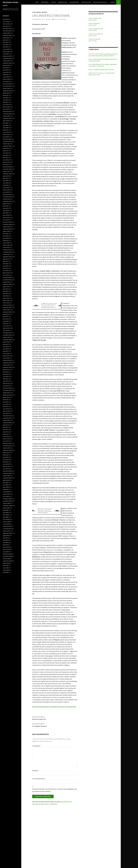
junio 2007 (6, 540)
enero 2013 (6, 386)
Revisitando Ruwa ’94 (55, 718)
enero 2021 (6, 164)
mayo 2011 (6, 432)
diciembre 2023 (7, 84)
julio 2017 (5, 261)
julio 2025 (5, 40)
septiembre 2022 (7, 118)
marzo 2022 (6, 132)
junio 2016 (6, 291)
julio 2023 (5, 95)
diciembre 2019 (7, 194)
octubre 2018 (6, 227)
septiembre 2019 (7, 201)
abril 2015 (5, 324)
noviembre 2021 (7, 141)
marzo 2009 (6, 492)
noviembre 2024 (7, 58)
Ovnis (37, 2)
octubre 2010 (6, 448)
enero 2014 (6, 358)
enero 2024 (6, 81)
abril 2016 (5, 296)
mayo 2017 (6, 266)
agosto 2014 (6, 342)
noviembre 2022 (7, 114)
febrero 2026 (6, 24)
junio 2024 (6, 70)
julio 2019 (5, 206)
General (113, 2)
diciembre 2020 (7, 167)
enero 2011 (6, 441)
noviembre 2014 (7, 335)
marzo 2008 (6, 519)
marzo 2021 (6, 160)
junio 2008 (6, 513)
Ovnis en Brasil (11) (94, 23)
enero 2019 (6, 220)
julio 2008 (5, 510)
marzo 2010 (6, 464)
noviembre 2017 (7, 252)
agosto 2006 (6, 563)
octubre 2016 (6, 282)
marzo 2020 (6, 188)
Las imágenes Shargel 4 (55, 725)
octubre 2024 (6, 61)
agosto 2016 (6, 287)
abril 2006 (5, 572)
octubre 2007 (6, 531)
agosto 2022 (6, 121)
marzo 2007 (6, 547)
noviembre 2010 (7, 446)
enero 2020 (6, 192)
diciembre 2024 (7, 56)
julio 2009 (5, 483)
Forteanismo (45, 2)
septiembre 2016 (7, 284)
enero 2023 (6, 109)
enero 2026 (6, 26)
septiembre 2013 (7, 367)
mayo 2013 (6, 377)
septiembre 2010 (7, 450)
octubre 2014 (6, 337)
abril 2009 (5, 489)
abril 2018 (5, 241)
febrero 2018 (6, 245)
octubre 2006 (6, 559)
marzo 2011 (6, 436)
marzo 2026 (6, 22)
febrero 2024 (6, 79)
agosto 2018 (6, 231)
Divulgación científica (100, 2)
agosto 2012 (6, 397)
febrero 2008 (6, 522)
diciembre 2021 (7, 139)
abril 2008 (5, 517)
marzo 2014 (6, 353)
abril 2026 (5, 19)
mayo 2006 (6, 570)
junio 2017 (6, 264)
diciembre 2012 (7, 388)
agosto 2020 (6, 176)
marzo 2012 (6, 409)
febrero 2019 (6, 217)
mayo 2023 (6, 100)
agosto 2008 (6, 508)
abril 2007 (5, 545)
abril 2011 (5, 434)
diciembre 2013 (7, 360)
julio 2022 (5, 123)
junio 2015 (6, 319)
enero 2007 (6, 552)
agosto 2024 (6, 65)
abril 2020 (5, 185)
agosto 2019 (6, 204)
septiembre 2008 (7, 506)
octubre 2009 (6, 476)
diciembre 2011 (7, 416)
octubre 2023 (6, 88)
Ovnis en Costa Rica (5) (95, 34)
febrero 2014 (6, 356)
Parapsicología (63, 2)
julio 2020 (5, 178)
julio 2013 (5, 372)
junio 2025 (6, 42)
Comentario (37, 746)
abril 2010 (5, 462)
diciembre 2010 (7, 443)
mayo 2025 (6, 45)
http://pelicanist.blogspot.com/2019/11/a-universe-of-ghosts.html (54, 707)
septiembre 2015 (7, 312)
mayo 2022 (6, 128)
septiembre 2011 (7, 423)
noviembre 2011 (7, 418)
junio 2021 (6, 153)
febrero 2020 (6, 190)
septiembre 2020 (7, 174)
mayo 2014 (6, 349)
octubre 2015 (6, 310)
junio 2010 (6, 457)
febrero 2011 (6, 439)
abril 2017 (5, 268)
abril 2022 (5, 130)
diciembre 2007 (7, 526)
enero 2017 (6, 275)
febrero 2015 (6, 328)
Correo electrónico (39, 779)
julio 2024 (5, 68)
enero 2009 (6, 496)
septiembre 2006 (7, 561)
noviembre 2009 (7, 473)
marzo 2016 (6, 298)
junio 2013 (6, 374)
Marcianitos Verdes (11, 2)
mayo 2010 (6, 459)
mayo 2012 (6, 404)
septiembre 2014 (7, 340)
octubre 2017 (6, 254)
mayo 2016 (6, 294)
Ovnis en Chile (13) (94, 39)
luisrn (49, 19)
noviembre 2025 (7, 31)
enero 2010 (6, 469)
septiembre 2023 (7, 91)
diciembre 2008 (7, 499)
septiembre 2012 (7, 395)
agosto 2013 (6, 370)
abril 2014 (5, 351)
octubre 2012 (6, 393)
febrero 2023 (6, 107)
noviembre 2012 (7, 390)
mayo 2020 (6, 183)
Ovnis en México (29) (95, 18)
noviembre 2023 (7, 86)
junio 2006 (6, 568)
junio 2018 (6, 236)
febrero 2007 (6, 549)
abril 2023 (5, 102)
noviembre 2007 (7, 529)
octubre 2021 (6, 144)
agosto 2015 (6, 314)
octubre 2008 (6, 503)
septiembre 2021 (7, 146)
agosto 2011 (6, 425)
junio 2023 (6, 98)
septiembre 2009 (7, 478)
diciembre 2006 (7, 554)
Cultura (53, 2)
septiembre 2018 (7, 229)
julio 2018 (5, 234)
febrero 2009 (6, 494)
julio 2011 (5, 427)
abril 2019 (5, 213)
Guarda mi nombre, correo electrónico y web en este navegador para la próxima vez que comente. (55, 790)
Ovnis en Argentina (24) (96, 29)
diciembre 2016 (7, 277)
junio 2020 (6, 181)
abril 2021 (5, 158)
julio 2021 (5, 151)
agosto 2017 (6, 259)
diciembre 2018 (7, 222)
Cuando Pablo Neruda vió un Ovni (104, 69)
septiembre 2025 (7, 35)
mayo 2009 (6, 487)
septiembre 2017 (7, 257)
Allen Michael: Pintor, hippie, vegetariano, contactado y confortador (103, 65)
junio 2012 (6, 402)
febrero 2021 (6, 162)
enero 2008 (6, 524)
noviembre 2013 (7, 363)
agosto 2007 (6, 536)
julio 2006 (5, 566)
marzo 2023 (6, 105)
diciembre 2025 (7, 28)
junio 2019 (6, 208)
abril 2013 (5, 379)
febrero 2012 (6, 411)
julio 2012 (5, 400)
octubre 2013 (6, 365)
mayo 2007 (6, 542)
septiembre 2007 (7, 533)
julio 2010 (5, 455)
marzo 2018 (6, 243)
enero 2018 (6, 247)
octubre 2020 (6, 171)
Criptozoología (86, 2)
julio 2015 (5, 317)
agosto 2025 (6, 38)
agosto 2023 (6, 93)
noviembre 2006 (7, 556)
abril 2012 (5, 406)
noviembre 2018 (7, 224)
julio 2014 (5, 344)
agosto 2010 (6, 453)
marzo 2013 (6, 381)
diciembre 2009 (7, 471)
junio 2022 (6, 125)
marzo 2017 (6, 270)
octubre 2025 (6, 33)
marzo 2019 (6, 215)
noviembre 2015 (7, 307)
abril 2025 (5, 47)
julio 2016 (5, 289)
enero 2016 (6, 303)
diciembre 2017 (7, 250)
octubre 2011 (6, 420)
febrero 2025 (6, 52)
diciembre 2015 (7, 305)
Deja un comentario (60, 19)
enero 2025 (6, 54)
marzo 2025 (6, 49)
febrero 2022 (6, 135)
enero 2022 (6, 137)
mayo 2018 (6, 238)
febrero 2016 (6, 300)
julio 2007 (5, 538)
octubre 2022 (6, 116)
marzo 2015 (6, 326)
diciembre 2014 (7, 333)
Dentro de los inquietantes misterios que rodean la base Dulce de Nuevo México (103, 55)
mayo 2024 (6, 72)
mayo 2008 (6, 515)
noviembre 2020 (7, 169)
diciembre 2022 (7, 111)
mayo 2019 (6, 211)
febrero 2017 (6, 273)
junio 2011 (6, 430)
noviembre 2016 (7, 280)
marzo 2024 (6, 77)
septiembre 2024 (7, 63)
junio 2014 (6, 347)
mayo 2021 (6, 155)
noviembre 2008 (7, 501)
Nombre (36, 770)
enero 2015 (6, 330)
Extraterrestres (74, 2)
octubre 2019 (6, 199)
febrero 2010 (6, 466)
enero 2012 (6, 413)
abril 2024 (5, 75)
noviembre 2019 (7, 197)
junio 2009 (6, 485)
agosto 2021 (6, 148)
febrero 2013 (6, 383)
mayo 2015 (6, 321)
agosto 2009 (6, 480)
